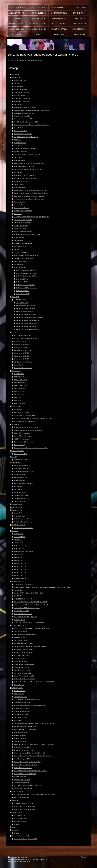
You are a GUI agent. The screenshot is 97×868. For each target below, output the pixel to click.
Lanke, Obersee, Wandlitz (22, 223)
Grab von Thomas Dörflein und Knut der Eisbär (29, 196)
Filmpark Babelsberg (20, 89)
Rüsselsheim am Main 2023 (23, 119)
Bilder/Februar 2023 (20, 380)
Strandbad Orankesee (21, 205)
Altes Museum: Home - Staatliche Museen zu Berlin (31, 190)
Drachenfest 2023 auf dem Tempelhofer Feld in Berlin (31, 110)
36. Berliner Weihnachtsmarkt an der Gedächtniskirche (32, 217)
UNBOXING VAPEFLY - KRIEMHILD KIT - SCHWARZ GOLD (34, 744)
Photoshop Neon (19, 516)
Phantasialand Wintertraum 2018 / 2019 (27, 235)
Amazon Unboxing (20, 738)
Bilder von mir (16, 371)
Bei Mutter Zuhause (20, 821)
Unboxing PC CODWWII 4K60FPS (25, 774)
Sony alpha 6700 (17, 504)
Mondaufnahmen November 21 (24, 483)
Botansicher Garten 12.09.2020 (24, 166)
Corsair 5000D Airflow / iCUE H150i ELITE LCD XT (30, 602)
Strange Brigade (19, 685)
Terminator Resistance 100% (23, 643)
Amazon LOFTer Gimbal (22, 708)
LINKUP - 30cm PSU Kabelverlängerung (27, 608)
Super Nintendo (17, 507)
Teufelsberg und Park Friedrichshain (25, 178)
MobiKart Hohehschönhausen (23, 258)
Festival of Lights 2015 (21, 252)
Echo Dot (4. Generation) (22, 433)
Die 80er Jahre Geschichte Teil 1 (24, 806)
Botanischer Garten (20, 187)
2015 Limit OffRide (22, 279)
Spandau (17, 824)
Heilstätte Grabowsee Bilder (23, 231)
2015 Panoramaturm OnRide (25, 285)
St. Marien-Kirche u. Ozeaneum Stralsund (27, 154)
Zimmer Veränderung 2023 (20, 836)
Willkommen (16, 75)
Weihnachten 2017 (20, 246)
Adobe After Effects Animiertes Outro (28, 329)
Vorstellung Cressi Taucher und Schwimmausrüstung (31, 448)
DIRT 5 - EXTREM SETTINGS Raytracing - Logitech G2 (32, 629)
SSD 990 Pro (18, 596)
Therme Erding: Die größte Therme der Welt (28, 169)
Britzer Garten (18, 172)
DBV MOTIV (16, 332)
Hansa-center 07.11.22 (21, 341)
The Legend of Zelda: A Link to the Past (27, 700)
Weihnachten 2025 (20, 815)
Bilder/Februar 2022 (20, 386)
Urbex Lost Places (17, 791)
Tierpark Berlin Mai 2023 (22, 116)
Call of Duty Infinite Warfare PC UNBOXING (28, 785)
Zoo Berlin (17, 83)
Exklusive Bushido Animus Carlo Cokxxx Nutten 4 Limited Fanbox (35, 723)
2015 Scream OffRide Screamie (26, 288)
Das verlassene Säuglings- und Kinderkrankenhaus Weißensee (34, 794)
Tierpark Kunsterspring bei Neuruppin (26, 137)
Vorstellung (15, 424)
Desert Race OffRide (23, 294)
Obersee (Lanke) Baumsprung (24, 442)
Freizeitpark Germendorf (22, 98)
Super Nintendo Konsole (22, 703)
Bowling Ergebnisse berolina (23, 368)
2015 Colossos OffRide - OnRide (27, 273)
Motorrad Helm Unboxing (22, 780)
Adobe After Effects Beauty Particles (28, 320)
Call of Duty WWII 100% (22, 655)
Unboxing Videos (17, 688)
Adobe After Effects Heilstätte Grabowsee (29, 317)
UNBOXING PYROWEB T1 (23, 768)
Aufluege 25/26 (16, 77)
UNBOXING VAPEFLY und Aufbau (25, 729)
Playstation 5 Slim (20, 691)
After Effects (15, 297)
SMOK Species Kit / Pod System (24, 421)
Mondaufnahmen (19, 492)
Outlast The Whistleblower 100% (24, 676)
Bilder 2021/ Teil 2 (20, 391)
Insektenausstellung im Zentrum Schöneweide (29, 199)
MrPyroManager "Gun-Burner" (23, 552)
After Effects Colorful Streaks (25, 306)
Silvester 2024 (18, 543)
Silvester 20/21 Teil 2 (20, 563)
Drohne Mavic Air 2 (18, 451)
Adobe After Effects (20, 300)
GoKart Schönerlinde (21, 261)
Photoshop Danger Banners (23, 522)
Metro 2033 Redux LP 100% (23, 673)
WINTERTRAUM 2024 (21, 818)
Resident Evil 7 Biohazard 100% (24, 679)
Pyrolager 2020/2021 (21, 741)
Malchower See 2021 (21, 501)
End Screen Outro (22, 303)
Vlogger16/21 (16, 800)
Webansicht (85, 857)
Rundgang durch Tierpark (22, 92)
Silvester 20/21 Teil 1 (20, 566)
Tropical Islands (19, 237)
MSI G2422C (18, 590)
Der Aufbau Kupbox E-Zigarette (24, 759)
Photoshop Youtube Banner (23, 519)
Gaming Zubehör (19, 620)
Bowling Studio (19, 365)
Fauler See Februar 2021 (22, 498)
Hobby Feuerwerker (20, 578)
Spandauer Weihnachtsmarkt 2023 (25, 107)
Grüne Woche (18, 104)
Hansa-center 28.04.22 (21, 359)
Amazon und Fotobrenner (22, 712)
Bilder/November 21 (20, 389)
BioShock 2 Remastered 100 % (24, 649)
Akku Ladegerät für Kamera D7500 (25, 726)
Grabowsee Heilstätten (21, 797)
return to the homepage (35, 60)
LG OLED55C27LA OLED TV (23, 599)
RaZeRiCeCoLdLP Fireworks (23, 243)
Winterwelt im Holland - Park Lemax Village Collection (31, 125)
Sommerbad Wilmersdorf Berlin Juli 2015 (27, 255)
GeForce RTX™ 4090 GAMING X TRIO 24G (28, 593)
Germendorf (18, 214)
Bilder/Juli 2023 (19, 377)
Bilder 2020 (17, 397)
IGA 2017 (17, 249)
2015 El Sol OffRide (22, 291)
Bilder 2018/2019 (19, 403)
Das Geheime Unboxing (21, 714)
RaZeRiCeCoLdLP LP (19, 626)
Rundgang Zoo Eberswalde (23, 134)
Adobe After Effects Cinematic (26, 308)
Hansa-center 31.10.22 (21, 344)
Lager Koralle (18, 158)
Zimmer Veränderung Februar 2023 (25, 839)
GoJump (14, 457)
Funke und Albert (19, 537)
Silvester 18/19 (19, 575)
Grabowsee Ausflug (20, 229)
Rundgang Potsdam (20, 131)
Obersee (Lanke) (19, 445)
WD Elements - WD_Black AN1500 (25, 617)
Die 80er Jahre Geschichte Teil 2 (24, 809)
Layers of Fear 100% (21, 661)
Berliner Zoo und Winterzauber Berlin (26, 149)
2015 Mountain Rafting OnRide (26, 270)
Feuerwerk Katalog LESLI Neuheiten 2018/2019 (29, 753)
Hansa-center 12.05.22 (21, 353)
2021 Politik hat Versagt (21, 439)
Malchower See (19, 184)
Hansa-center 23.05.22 (21, 347)
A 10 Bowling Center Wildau (23, 362)
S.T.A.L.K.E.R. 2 (19, 694)
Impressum (15, 830)
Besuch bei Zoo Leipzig (21, 208)
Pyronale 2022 (18, 128)
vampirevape (18, 409)
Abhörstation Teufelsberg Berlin (24, 175)
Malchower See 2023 (21, 477)
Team (13, 827)
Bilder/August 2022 (20, 383)
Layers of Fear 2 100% (21, 667)
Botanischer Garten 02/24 (22, 101)
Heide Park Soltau (20, 267)
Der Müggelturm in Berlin (22, 181)
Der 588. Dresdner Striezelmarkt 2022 (26, 122)
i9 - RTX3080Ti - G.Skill (21, 611)
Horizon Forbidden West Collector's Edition (28, 430)
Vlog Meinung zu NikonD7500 (23, 803)
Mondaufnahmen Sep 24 (22, 466)
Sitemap (24, 857)
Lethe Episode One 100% (22, 670)
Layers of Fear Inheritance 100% (24, 664)
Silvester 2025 (18, 534)
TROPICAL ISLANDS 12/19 (23, 211)
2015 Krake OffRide (22, 282)
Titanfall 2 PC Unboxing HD (23, 789)
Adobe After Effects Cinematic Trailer (26, 427)
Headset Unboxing (20, 777)
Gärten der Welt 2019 (21, 226)
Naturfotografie (16, 463)
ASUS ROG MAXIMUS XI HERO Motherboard (29, 623)
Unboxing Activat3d (20, 735)
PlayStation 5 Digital (20, 717)
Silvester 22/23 (19, 557)
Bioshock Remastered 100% (23, 652)
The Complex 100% (20, 640)
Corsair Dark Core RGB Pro (23, 614)
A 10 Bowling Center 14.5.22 (23, 350)
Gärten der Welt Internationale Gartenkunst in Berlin (31, 193)
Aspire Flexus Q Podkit (21, 412)
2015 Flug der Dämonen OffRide (27, 276)
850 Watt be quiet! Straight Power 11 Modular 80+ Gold (32, 605)
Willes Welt (17, 140)
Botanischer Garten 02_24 (22, 469)
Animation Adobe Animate (24, 312)
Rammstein (17, 720)
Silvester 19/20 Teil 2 (20, 569)
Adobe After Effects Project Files (26, 323)
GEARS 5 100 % (19, 637)
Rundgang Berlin (19, 160)
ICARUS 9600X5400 (20, 631)
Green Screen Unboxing (22, 783)
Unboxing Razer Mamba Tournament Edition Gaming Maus (33, 756)
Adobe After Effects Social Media (27, 326)
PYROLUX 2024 (19, 549)
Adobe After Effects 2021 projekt (26, 314)
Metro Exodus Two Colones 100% (25, 634)
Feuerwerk (15, 531)
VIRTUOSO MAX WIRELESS (23, 584)
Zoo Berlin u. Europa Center (23, 220)
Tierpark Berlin (18, 86)
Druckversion (14, 857)
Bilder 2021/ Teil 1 (20, 394)
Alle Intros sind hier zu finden (23, 528)
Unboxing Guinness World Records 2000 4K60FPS (30, 771)
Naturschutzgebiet (20, 202)
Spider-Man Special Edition (23, 747)
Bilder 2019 (17, 400)
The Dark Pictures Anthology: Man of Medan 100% (30, 646)
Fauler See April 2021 (21, 495)
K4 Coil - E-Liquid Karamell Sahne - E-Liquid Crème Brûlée (33, 418)
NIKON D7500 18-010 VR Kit (23, 750)
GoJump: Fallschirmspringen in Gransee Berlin (29, 163)
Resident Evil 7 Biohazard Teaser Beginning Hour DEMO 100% (34, 682)
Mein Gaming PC (17, 581)
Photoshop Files (17, 510)
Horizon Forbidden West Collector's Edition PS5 (29, 706)
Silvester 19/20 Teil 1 (20, 572)
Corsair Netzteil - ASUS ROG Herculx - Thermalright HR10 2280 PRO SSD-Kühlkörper (42, 587)
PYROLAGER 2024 (20, 546)
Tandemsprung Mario (21, 460)
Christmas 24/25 (17, 812)
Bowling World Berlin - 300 (22, 335)
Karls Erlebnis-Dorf (20, 95)
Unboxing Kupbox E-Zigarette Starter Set (27, 762)
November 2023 (19, 374)
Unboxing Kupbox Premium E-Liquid (26, 765)
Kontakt (16, 833)
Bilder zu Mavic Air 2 (20, 454)
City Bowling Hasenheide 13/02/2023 (26, 338)
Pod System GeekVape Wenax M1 (25, 415)
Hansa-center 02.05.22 (21, 356)
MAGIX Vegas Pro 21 (19, 525)
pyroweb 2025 (18, 540)
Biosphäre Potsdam (20, 152)
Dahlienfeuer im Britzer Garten (24, 113)
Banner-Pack (18, 513)
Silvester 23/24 (19, 554)
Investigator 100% (20, 658)
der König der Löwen (20, 697)
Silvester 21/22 (19, 560)
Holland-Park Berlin (20, 143)
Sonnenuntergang (20, 480)
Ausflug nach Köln (20, 80)
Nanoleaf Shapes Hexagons (23, 436)
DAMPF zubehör (17, 406)
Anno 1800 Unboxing (21, 732)
